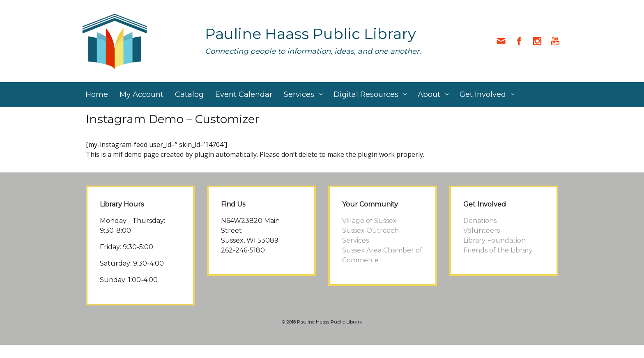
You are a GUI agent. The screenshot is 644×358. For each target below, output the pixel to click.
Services (299, 94)
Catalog (189, 94)
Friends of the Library (498, 250)
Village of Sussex (369, 221)
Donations (480, 221)
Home (97, 94)
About (429, 94)
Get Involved (483, 94)
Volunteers (482, 231)
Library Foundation (494, 240)
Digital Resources (366, 94)
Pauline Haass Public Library (310, 34)
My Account (141, 94)
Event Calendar (244, 94)
